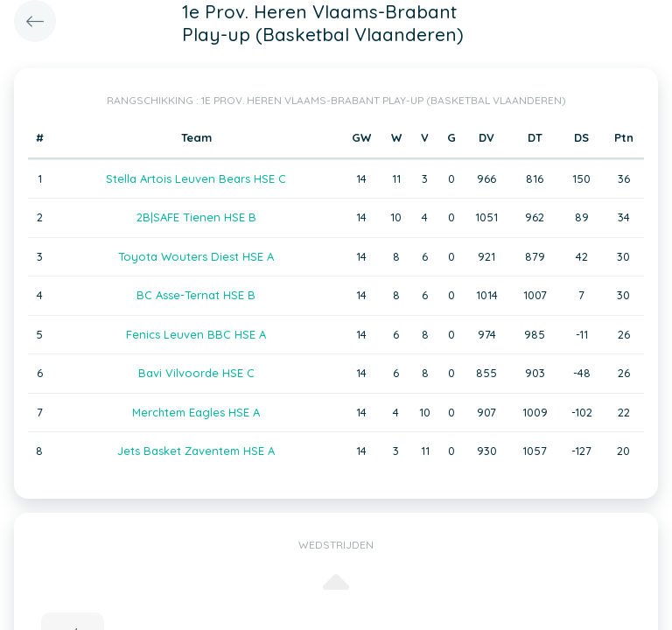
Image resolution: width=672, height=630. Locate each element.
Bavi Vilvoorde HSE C (196, 373)
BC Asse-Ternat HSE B (196, 295)
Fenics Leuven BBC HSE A (196, 334)
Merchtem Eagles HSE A (196, 412)
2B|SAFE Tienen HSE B (196, 217)
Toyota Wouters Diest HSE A (196, 256)
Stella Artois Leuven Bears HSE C (196, 178)
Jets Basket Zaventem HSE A (196, 451)
